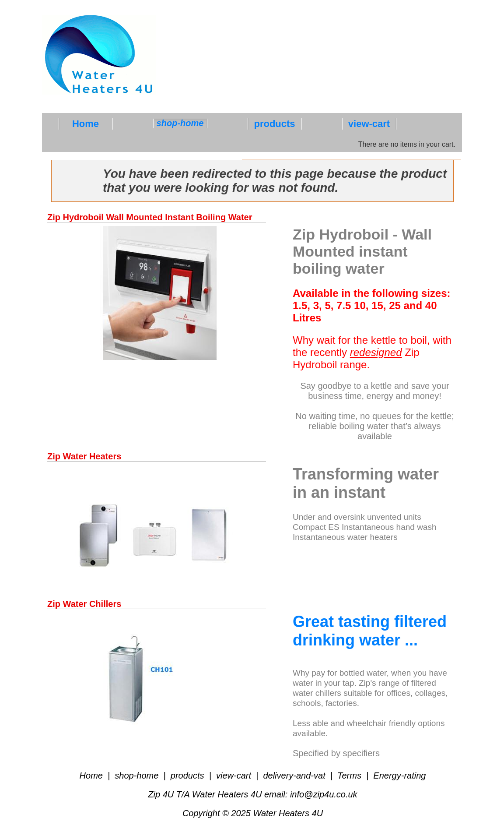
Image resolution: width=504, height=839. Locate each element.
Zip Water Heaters (84, 456)
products (187, 776)
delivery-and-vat (294, 776)
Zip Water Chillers (84, 604)
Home (93, 776)
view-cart (233, 776)
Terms (350, 776)
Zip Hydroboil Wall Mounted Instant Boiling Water (150, 217)
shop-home (137, 776)
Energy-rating (399, 776)
